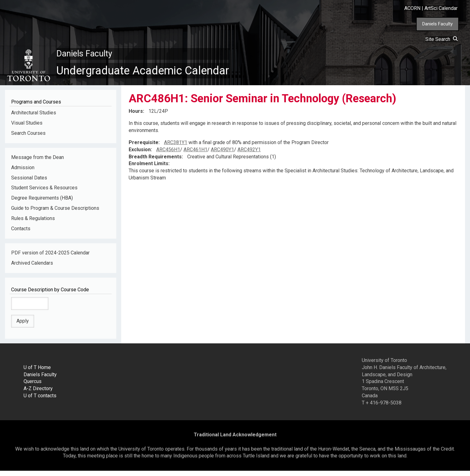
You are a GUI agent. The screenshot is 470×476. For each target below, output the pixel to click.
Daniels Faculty (437, 24)
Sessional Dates (29, 183)
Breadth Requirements (155, 162)
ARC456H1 (168, 155)
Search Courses (28, 138)
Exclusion (140, 155)
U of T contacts (40, 401)
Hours (136, 116)
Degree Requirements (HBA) (42, 203)
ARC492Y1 (249, 155)
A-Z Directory (38, 394)
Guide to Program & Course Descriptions (55, 213)
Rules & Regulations (33, 224)
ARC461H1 (195, 155)
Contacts (21, 234)
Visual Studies (27, 128)
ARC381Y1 (176, 148)
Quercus (33, 387)
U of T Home (37, 372)
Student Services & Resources (44, 193)
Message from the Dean (38, 163)
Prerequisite (144, 148)
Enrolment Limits (149, 169)
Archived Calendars (32, 268)
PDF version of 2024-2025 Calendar (50, 258)
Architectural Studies (34, 118)
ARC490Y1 (222, 155)
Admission (23, 173)
